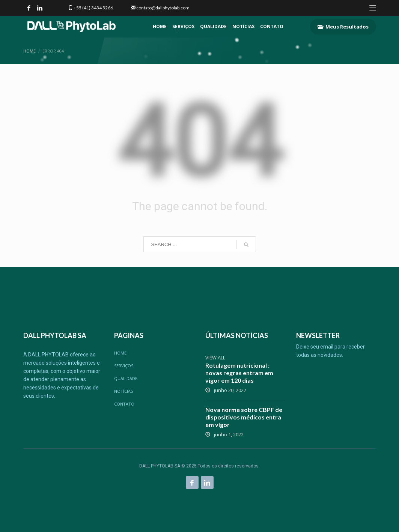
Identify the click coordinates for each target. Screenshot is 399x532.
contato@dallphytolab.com (163, 8)
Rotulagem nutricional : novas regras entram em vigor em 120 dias (239, 373)
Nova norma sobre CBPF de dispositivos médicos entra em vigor (244, 417)
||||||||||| (122, 8)
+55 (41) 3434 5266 (93, 8)
